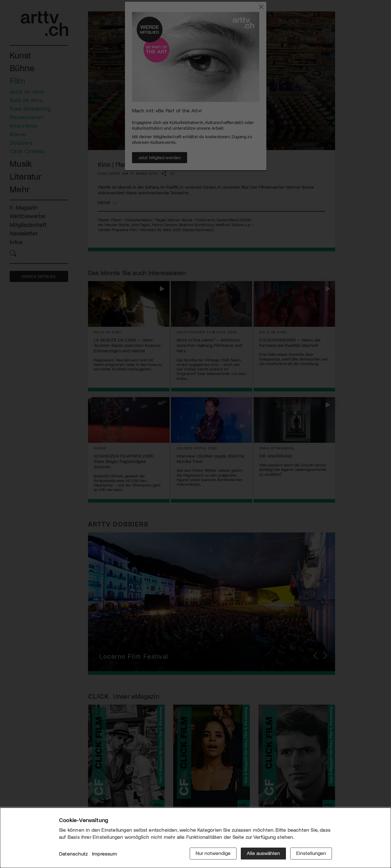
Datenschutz (73, 854)
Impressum (104, 854)
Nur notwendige (213, 853)
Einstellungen (311, 853)
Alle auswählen (263, 853)
